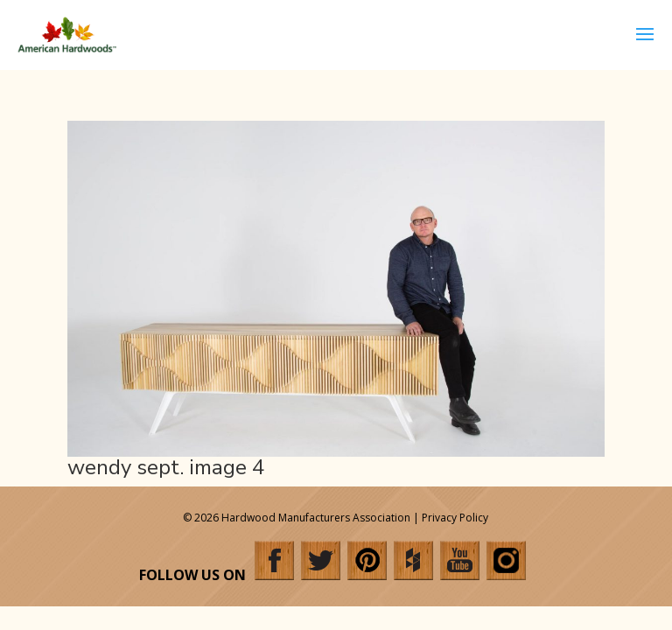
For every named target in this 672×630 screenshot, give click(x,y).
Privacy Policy (455, 518)
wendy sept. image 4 (166, 467)
